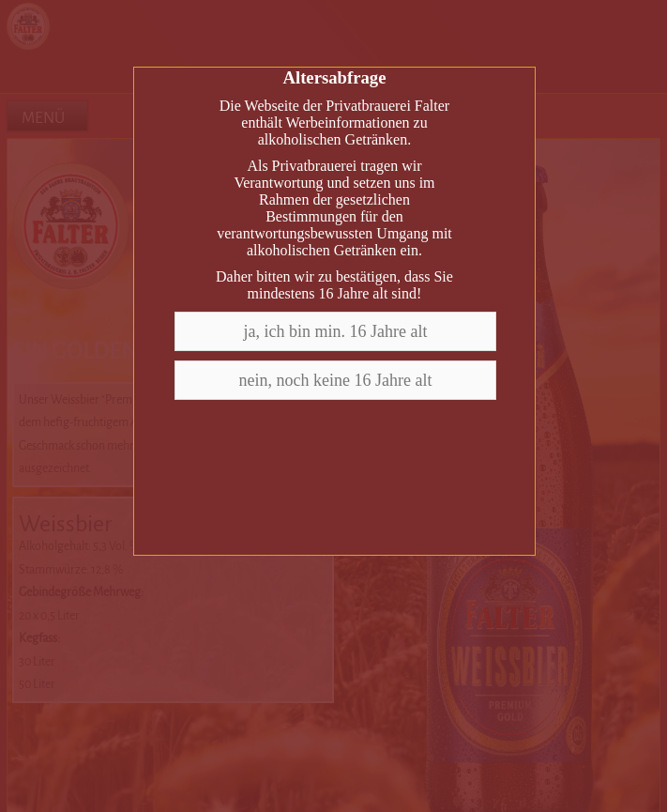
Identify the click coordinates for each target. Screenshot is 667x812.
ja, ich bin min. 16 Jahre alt (336, 331)
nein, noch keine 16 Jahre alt (336, 380)
